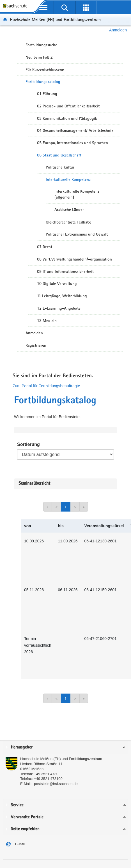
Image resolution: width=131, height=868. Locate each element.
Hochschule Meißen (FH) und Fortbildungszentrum (55, 19)
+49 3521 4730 (46, 774)
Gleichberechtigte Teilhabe (68, 222)
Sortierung (28, 444)
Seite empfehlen (25, 829)
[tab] (65, 748)
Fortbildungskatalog (43, 82)
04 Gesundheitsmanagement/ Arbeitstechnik (75, 130)
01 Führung (47, 94)
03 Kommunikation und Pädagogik (67, 118)
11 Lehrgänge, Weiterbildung (62, 296)
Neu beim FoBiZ (39, 57)
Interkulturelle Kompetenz (68, 179)
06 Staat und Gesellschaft (59, 155)
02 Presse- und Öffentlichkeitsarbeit (68, 106)
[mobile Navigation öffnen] (43, 8)
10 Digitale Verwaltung (57, 284)
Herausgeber (22, 747)
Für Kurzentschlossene (45, 70)
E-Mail (20, 844)
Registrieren (36, 345)
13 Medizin (47, 321)
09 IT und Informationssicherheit (65, 271)
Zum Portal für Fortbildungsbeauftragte (46, 386)
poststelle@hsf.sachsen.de (56, 784)
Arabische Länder (69, 209)
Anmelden (118, 30)
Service (17, 805)
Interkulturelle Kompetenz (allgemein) (77, 194)
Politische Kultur (60, 167)
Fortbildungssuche (41, 45)
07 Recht (45, 247)
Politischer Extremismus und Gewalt (77, 234)
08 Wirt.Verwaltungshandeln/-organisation (74, 259)
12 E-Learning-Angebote (59, 308)
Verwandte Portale (27, 817)
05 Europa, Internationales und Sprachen (73, 143)
